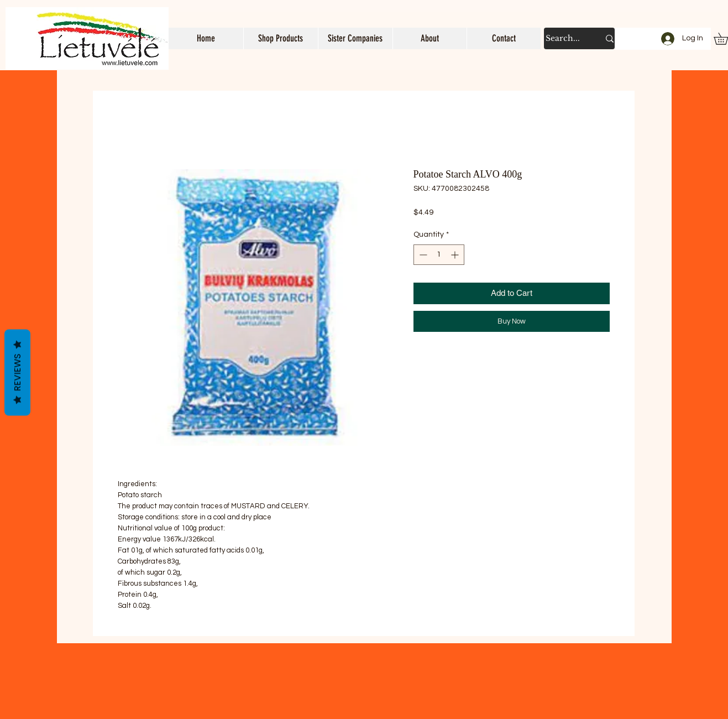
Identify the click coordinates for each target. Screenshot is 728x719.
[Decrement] (422, 255)
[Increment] (456, 255)
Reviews (17, 373)
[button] (281, 38)
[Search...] (564, 38)
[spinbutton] (439, 255)
